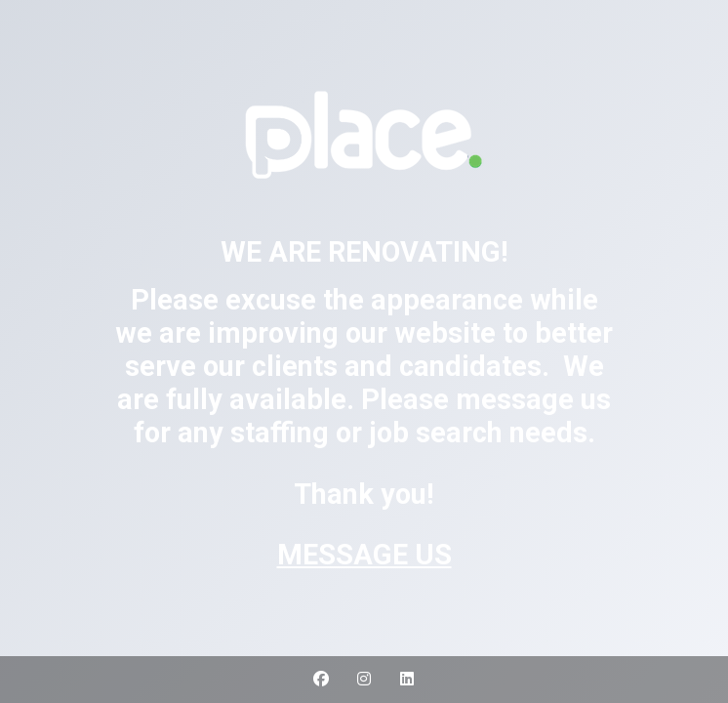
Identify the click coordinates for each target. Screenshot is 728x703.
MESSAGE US (364, 555)
